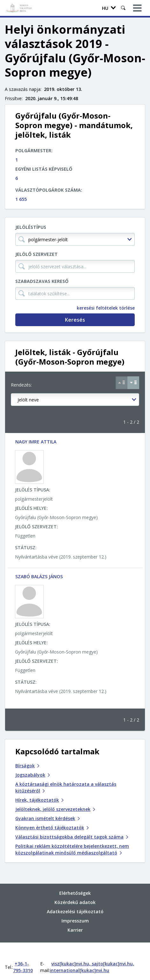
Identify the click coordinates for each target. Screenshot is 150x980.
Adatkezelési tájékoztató (75, 898)
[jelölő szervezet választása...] (75, 266)
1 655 (21, 199)
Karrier (75, 917)
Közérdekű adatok (75, 889)
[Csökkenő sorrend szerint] (133, 383)
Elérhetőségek (75, 880)
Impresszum (75, 908)
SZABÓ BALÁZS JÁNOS (39, 576)
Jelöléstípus (31, 227)
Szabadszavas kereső (42, 281)
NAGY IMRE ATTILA (36, 442)
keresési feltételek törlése (106, 308)
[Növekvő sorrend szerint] (121, 383)
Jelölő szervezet (36, 254)
